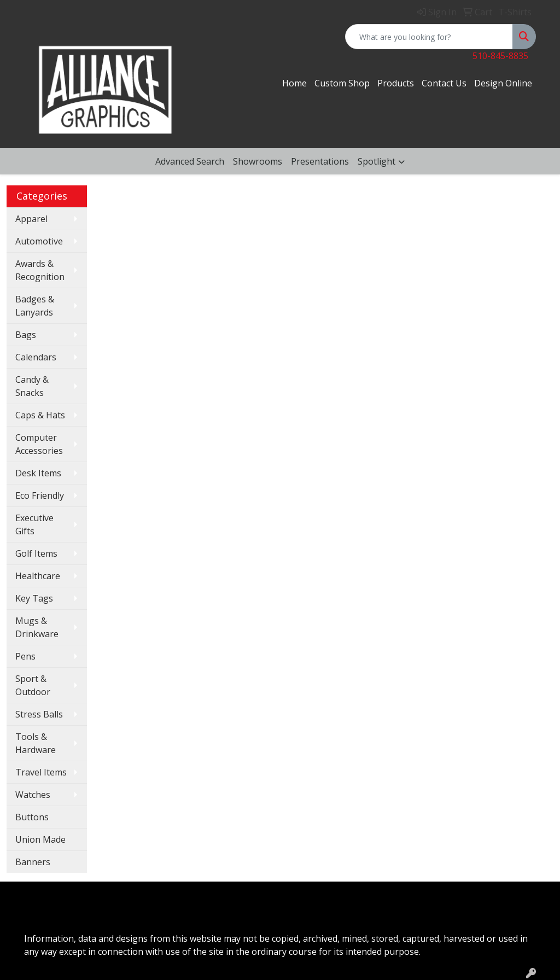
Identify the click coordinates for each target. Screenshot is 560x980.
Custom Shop (342, 83)
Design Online (503, 83)
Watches (33, 795)
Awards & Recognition (40, 270)
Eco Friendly (40, 495)
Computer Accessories (39, 444)
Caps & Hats (40, 415)
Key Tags (34, 598)
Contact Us (444, 83)
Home (294, 83)
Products (396, 83)
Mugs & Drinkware (37, 627)
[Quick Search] (429, 37)
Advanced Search (190, 161)
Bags (26, 335)
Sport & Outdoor (33, 685)
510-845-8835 (500, 56)
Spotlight (377, 161)
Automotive (39, 241)
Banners (33, 862)
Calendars (36, 357)
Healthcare (38, 576)
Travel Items (41, 772)
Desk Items (38, 473)
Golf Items (36, 553)
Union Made (40, 839)
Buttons (32, 817)
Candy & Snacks (32, 386)
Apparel (31, 219)
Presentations (320, 161)
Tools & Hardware (36, 743)
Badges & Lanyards (35, 306)
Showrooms (258, 161)
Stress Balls (39, 714)
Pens (25, 656)
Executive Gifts (34, 524)
